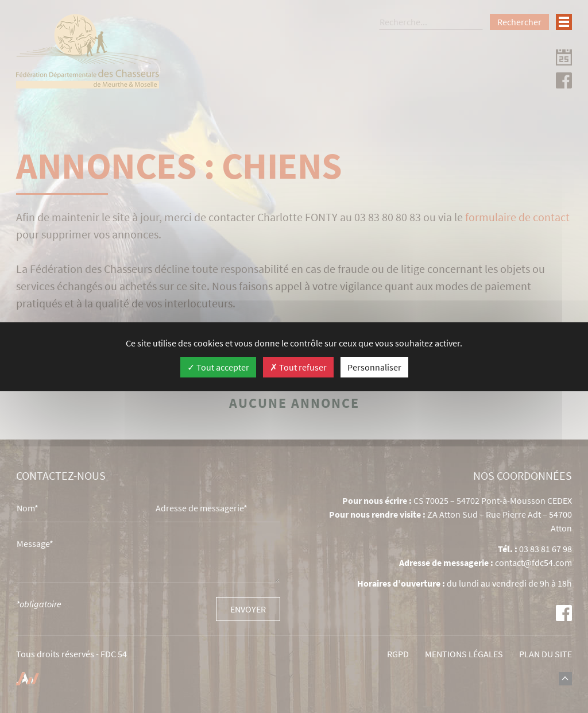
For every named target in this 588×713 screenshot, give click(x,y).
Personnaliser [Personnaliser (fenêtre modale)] (374, 367)
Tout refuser (298, 367)
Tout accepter (218, 367)
